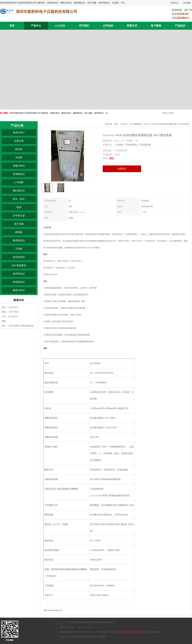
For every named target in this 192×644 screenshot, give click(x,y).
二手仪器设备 (144, 145)
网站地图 (101, 637)
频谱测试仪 (19, 240)
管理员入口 (92, 637)
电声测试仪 (19, 274)
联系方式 (132, 26)
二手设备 (118, 145)
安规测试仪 (19, 174)
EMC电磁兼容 (19, 265)
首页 (12, 26)
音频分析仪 (19, 166)
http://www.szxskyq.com (53, 610)
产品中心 (36, 26)
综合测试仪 (19, 257)
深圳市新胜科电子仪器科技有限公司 (132, 632)
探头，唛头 (19, 199)
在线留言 (122, 169)
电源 (19, 207)
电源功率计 (19, 133)
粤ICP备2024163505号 (107, 632)
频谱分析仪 (19, 290)
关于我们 (84, 26)
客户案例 (156, 26)
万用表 (19, 249)
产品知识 (180, 26)
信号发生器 (19, 216)
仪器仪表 (19, 141)
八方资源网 (74, 637)
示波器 (19, 157)
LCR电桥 (19, 182)
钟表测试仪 (19, 282)
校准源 (19, 149)
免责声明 (83, 637)
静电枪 (19, 232)
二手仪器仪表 (130, 145)
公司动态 (108, 26)
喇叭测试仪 (19, 191)
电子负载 (19, 224)
